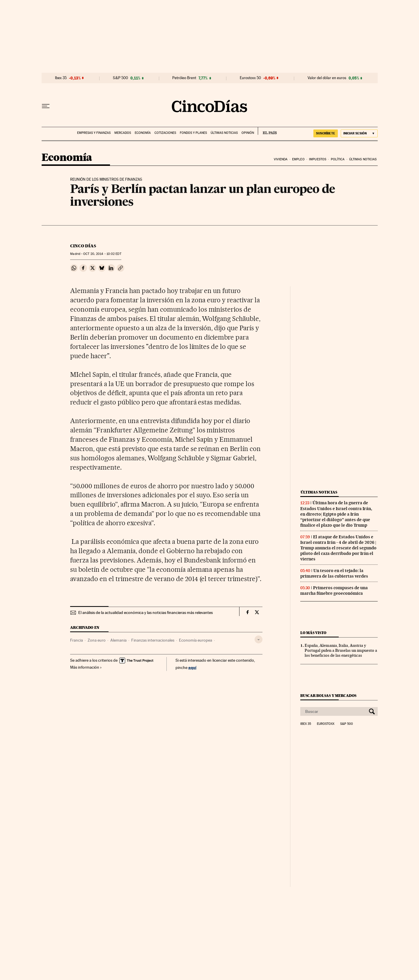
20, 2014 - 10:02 (102, 254)
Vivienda (281, 159)
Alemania (118, 640)
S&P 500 (120, 78)
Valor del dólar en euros (327, 78)
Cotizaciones (165, 133)
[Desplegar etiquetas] (259, 639)
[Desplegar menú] (46, 106)
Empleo (298, 159)
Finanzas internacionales (153, 640)
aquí (192, 667)
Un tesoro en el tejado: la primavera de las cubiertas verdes (334, 573)
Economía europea (196, 640)
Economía (143, 133)
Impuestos (318, 159)
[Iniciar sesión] (359, 133)
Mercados (123, 133)
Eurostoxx (326, 724)
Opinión (248, 133)
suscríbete (326, 133)
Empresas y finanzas (94, 133)
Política (338, 159)
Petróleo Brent (184, 78)
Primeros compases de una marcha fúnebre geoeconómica (334, 591)
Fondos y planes (193, 133)
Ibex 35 (61, 78)
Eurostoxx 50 (250, 78)
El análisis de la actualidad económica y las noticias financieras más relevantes (145, 612)
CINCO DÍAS (83, 246)
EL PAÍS (267, 131)
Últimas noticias (224, 133)
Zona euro (97, 640)
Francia (77, 640)
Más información (86, 667)
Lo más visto (313, 633)
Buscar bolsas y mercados (328, 696)
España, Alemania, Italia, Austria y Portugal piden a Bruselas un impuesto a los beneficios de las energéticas (341, 650)
